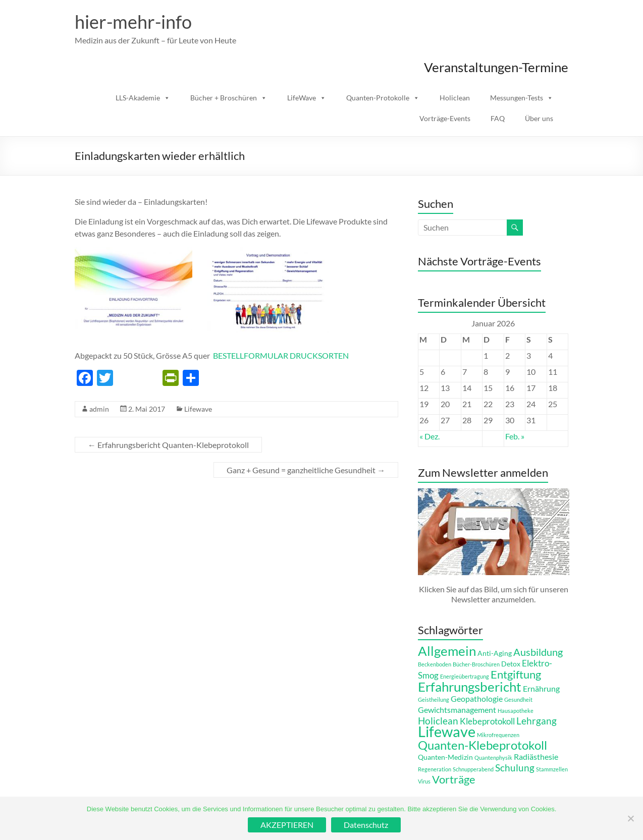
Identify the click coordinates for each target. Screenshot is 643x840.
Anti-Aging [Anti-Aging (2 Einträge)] (495, 653)
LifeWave (302, 98)
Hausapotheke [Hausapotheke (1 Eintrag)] (516, 711)
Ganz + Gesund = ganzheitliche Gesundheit (306, 470)
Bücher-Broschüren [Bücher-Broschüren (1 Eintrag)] (476, 664)
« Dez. (430, 436)
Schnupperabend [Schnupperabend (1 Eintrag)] (473, 769)
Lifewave (198, 409)
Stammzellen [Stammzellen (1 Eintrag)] (552, 769)
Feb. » (515, 436)
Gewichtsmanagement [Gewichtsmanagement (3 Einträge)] (457, 710)
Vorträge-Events (445, 118)
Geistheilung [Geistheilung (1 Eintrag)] (434, 699)
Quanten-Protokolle (378, 98)
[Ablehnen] (630, 818)
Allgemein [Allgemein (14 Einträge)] (447, 651)
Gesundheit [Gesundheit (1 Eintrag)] (518, 699)
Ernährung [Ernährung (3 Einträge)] (541, 688)
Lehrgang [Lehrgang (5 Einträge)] (537, 721)
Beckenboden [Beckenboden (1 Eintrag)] (435, 664)
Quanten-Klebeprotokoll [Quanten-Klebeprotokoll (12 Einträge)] (483, 745)
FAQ (498, 118)
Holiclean (455, 98)
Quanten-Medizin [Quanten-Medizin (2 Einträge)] (445, 757)
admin (99, 409)
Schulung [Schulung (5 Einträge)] (515, 768)
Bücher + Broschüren (224, 98)
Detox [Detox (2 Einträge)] (511, 664)
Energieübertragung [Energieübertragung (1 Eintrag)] (465, 676)
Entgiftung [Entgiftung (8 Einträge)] (516, 675)
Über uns (539, 118)
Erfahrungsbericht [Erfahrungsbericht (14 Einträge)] (470, 687)
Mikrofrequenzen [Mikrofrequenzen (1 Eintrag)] (498, 735)
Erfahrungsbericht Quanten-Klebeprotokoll (168, 445)
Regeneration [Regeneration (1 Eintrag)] (435, 769)
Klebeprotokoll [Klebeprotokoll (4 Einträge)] (487, 721)
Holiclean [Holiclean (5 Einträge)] (438, 721)
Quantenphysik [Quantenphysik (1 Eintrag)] (493, 758)
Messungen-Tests (517, 98)
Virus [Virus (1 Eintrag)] (424, 781)
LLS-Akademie (138, 98)
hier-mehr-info (133, 22)
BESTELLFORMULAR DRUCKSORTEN (281, 355)
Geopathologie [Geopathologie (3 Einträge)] (477, 698)
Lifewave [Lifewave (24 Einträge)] (447, 731)
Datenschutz (366, 825)
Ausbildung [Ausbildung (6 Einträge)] (538, 652)
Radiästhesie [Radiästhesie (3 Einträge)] (536, 757)
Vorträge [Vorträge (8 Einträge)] (454, 779)
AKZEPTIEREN (287, 825)
